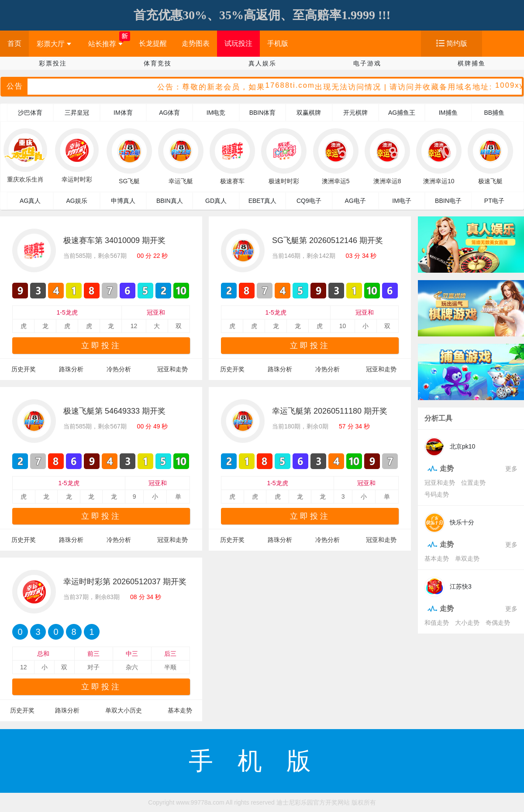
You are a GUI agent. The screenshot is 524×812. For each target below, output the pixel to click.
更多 (511, 469)
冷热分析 (119, 369)
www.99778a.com (200, 802)
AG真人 (30, 201)
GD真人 (216, 201)
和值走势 (437, 623)
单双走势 (467, 558)
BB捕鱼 (494, 113)
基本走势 (180, 710)
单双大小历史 (124, 710)
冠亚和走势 (172, 369)
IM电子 (402, 201)
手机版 (278, 43)
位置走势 (473, 483)
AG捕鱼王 (402, 113)
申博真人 (123, 201)
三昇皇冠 (77, 113)
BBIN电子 (448, 201)
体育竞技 (158, 63)
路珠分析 (71, 369)
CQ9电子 (309, 201)
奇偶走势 (498, 623)
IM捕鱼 (448, 113)
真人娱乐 (262, 63)
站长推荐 (105, 44)
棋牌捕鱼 (472, 63)
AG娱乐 (76, 201)
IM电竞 (216, 113)
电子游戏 (367, 63)
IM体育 (123, 113)
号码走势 (437, 494)
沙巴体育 (30, 113)
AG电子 (355, 201)
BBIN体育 (263, 113)
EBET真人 (263, 201)
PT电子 (494, 201)
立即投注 (101, 346)
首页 (14, 43)
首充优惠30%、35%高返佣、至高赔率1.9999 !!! (262, 15)
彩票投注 (53, 63)
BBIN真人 (170, 201)
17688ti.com (291, 86)
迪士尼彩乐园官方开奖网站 (313, 802)
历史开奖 (24, 369)
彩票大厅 (54, 44)
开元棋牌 (355, 113)
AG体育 (169, 113)
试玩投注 (238, 43)
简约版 (457, 43)
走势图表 (196, 43)
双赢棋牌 (309, 113)
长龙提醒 (153, 43)
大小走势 (467, 623)
